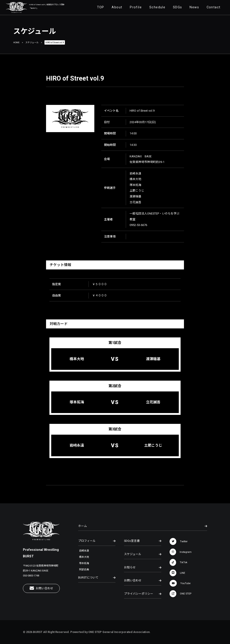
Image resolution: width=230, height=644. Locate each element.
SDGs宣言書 (143, 541)
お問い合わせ (41, 588)
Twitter (179, 541)
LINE (177, 573)
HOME (16, 42)
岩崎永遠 (84, 551)
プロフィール (97, 541)
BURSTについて (97, 578)
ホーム (143, 526)
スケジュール (32, 42)
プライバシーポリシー (143, 594)
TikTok (178, 562)
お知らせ (143, 567)
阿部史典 (84, 570)
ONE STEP (180, 594)
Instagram (181, 552)
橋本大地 (84, 557)
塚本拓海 (84, 563)
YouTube (180, 583)
